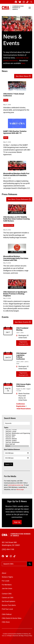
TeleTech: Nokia (17, 435)
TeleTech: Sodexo (17, 441)
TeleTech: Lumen (17, 432)
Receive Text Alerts (9, 605)
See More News (23, 76)
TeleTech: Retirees (17, 439)
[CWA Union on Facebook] (16, 2)
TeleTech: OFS (17, 437)
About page (20, 489)
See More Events (23, 322)
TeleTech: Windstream (17, 442)
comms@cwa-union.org (15, 485)
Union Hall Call (17, 444)
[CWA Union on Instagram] (24, 2)
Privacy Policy (28, 636)
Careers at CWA (8, 598)
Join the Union (7, 589)
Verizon (17, 446)
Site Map (21, 636)
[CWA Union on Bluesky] (20, 2)
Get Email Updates (8, 601)
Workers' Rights (7, 577)
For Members (7, 585)
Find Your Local (7, 609)
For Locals (6, 581)
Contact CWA (7, 594)
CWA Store (6, 622)
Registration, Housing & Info (23, 343)
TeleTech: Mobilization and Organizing (17, 433)
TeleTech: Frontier (17, 430)
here (23, 63)
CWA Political (7, 614)
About (4, 573)
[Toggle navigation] (30, 8)
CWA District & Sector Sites (12, 618)
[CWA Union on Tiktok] (28, 2)
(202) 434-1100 (8, 549)
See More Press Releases (19, 199)
